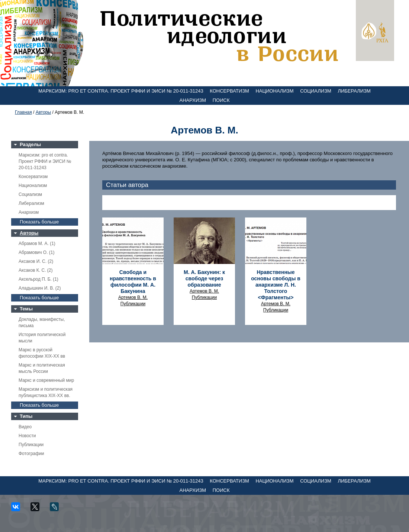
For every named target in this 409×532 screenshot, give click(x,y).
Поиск (221, 100)
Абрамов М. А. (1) (37, 244)
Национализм (274, 91)
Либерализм (354, 91)
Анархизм (193, 100)
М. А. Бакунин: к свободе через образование (204, 278)
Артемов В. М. (133, 297)
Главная (23, 112)
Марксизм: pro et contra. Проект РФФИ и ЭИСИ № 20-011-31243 (121, 91)
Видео (25, 427)
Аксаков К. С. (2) (36, 270)
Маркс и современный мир (46, 380)
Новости (27, 436)
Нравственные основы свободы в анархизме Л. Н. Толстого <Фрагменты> (276, 285)
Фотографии (31, 454)
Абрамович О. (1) (36, 252)
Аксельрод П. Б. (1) (38, 279)
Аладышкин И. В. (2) (40, 288)
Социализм (316, 91)
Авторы (43, 112)
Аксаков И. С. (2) (36, 261)
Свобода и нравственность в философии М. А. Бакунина (133, 282)
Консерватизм (229, 91)
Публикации (31, 445)
